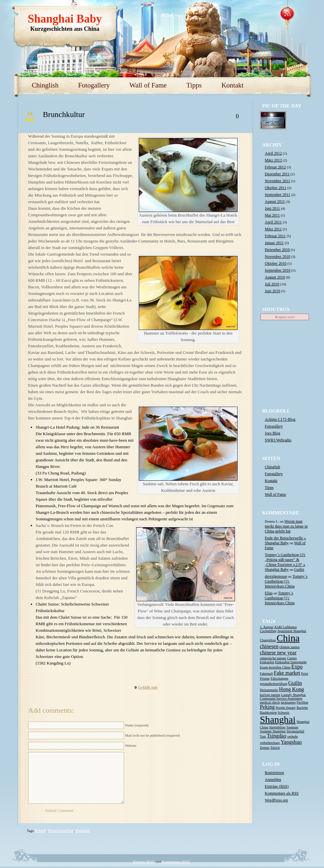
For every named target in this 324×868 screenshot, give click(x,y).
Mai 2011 (272, 215)
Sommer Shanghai (273, 731)
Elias (269, 593)
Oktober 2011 (276, 188)
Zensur (265, 748)
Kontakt (232, 85)
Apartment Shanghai (292, 631)
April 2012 (273, 153)
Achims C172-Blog (280, 419)
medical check (270, 702)
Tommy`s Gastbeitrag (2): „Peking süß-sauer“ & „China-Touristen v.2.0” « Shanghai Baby (285, 562)
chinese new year (278, 653)
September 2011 (278, 195)
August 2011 (275, 202)
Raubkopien (268, 713)
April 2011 (273, 222)
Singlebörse (277, 727)
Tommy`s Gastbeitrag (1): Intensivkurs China (286, 581)
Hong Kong (291, 689)
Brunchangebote (61, 831)
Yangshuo (291, 742)
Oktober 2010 (276, 263)
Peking (267, 707)
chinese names (290, 647)
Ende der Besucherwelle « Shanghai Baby (285, 540)
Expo (297, 667)
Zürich (275, 748)
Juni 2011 (272, 208)
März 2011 (273, 229)
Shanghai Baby (65, 19)
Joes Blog (272, 433)
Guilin (299, 569)
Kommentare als (282, 793)
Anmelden (273, 780)
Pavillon (302, 702)
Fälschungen (279, 678)
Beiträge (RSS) (144, 861)
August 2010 (275, 277)
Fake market (287, 673)
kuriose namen (270, 695)
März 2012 (273, 160)
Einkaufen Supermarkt (291, 662)
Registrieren (274, 773)
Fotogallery (94, 85)
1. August (267, 627)
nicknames (288, 702)
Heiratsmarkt (269, 690)
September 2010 (278, 270)
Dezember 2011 (277, 174)
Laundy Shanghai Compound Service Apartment (283, 697)
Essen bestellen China (275, 667)
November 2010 (278, 257)
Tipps (194, 85)
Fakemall (266, 674)
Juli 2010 (272, 284)
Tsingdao (277, 736)
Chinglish (45, 85)
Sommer (292, 727)
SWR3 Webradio (278, 440)
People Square (286, 708)
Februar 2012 (275, 167)
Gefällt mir (148, 687)
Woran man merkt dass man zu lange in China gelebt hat (286, 526)
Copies (292, 658)
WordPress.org (276, 800)
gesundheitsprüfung (274, 684)
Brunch (40, 831)
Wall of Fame (148, 85)
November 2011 (277, 181)
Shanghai (83, 831)
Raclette (302, 708)
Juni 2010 (272, 291)
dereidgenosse (276, 576)
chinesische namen (273, 658)
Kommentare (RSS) (176, 861)
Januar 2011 (274, 243)
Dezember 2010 (277, 250)
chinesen (269, 646)
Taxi (263, 736)
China (288, 638)
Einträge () (277, 786)
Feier (305, 674)
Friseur (265, 678)
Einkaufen (267, 662)
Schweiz (283, 713)
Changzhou (268, 640)
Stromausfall (295, 731)
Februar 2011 (275, 236)
